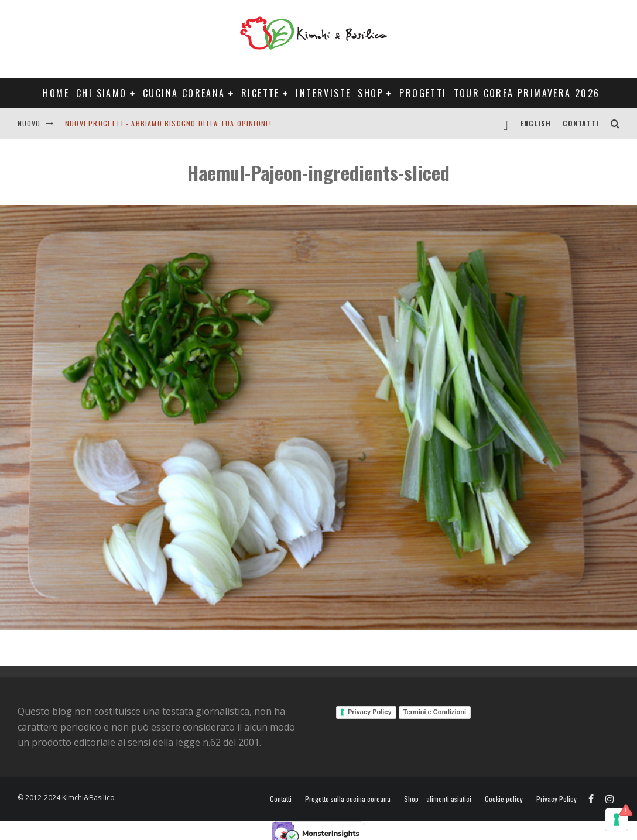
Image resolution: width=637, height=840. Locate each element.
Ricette (261, 93)
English (536, 123)
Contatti (581, 123)
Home (56, 93)
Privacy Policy (370, 712)
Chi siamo (102, 93)
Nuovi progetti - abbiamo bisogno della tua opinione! (168, 123)
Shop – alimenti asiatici (438, 799)
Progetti (423, 93)
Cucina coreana (184, 93)
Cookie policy (504, 799)
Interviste (323, 93)
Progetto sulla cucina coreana (348, 799)
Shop (371, 93)
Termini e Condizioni (435, 712)
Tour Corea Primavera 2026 (527, 93)
